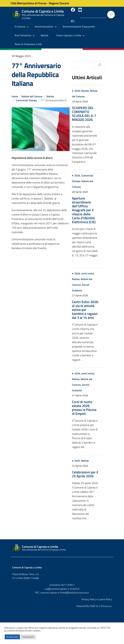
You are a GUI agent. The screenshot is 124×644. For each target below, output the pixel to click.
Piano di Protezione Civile (28, 41)
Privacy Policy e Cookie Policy (97, 596)
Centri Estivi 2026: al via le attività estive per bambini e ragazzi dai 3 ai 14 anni (93, 306)
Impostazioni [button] (28, 637)
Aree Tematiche (23, 32)
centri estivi (96, 270)
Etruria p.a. (106, 603)
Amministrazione (44, 24)
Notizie (45, 32)
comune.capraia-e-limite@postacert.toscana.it (65, 589)
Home (15, 93)
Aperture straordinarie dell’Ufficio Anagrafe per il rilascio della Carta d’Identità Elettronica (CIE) (92, 207)
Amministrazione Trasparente (79, 24)
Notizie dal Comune (32, 93)
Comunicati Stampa (26, 97)
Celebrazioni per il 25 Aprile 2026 (93, 471)
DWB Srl (94, 603)
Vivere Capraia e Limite (69, 32)
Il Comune (20, 24)
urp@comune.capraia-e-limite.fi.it (62, 585)
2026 (85, 87)
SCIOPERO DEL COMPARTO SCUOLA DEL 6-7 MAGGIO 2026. (92, 110)
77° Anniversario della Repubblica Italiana (36, 71)
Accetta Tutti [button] (12, 637)
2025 (85, 457)
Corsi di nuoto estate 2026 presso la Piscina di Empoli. (92, 404)
